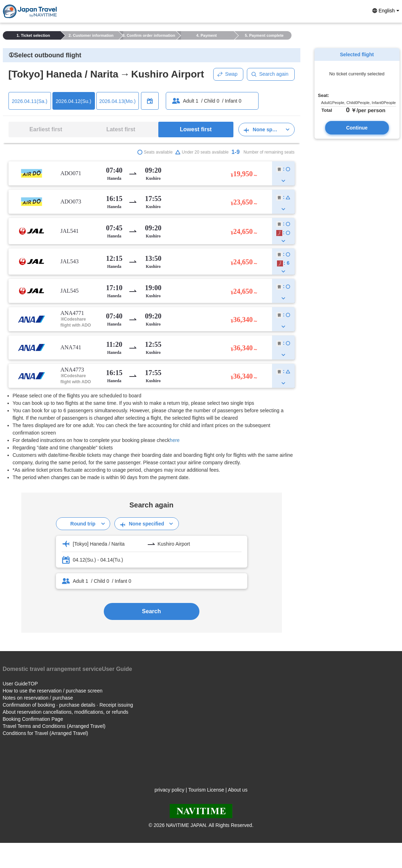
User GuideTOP (20, 684)
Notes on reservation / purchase (38, 698)
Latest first (121, 129)
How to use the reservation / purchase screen (53, 691)
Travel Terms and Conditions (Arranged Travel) (54, 726)
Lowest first (196, 129)
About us (237, 790)
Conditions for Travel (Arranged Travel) (46, 733)
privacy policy (169, 790)
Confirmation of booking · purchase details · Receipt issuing (68, 705)
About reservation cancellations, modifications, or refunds (66, 712)
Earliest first (46, 129)
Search (151, 611)
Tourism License (206, 790)
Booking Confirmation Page (33, 719)
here (175, 440)
